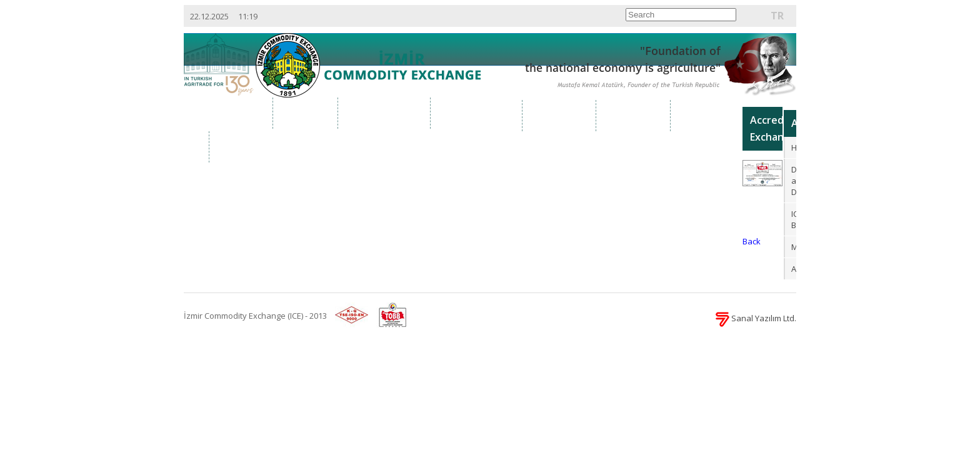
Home (241, 113)
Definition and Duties (794, 181)
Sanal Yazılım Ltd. (756, 318)
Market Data (477, 113)
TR (777, 16)
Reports (707, 115)
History (794, 147)
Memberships (794, 247)
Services (560, 115)
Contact (246, 147)
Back (752, 241)
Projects (634, 115)
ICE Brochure (794, 219)
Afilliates (794, 269)
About (306, 113)
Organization (385, 113)
